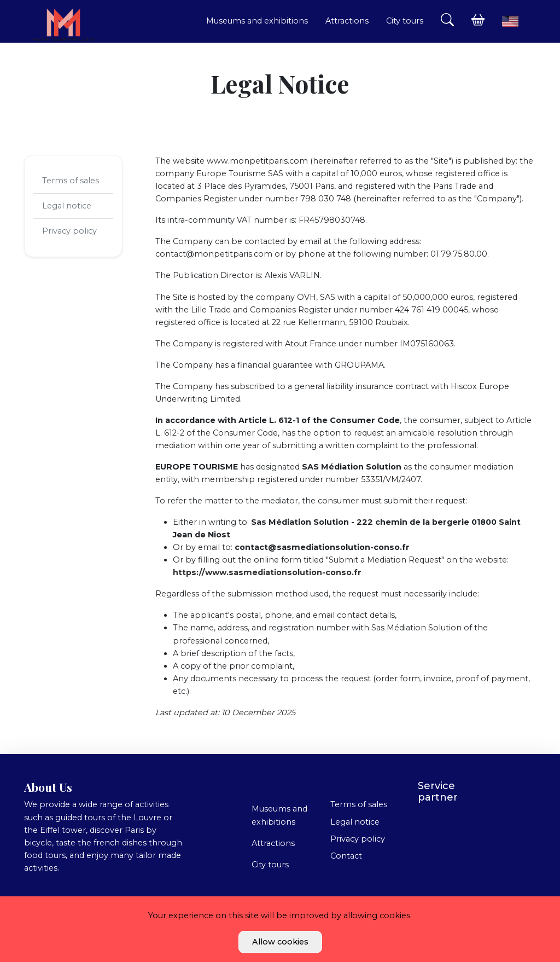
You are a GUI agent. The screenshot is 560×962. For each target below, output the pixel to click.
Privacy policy (69, 231)
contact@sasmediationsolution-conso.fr (322, 547)
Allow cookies (280, 942)
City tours (405, 21)
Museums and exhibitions (257, 21)
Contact (346, 856)
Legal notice (67, 206)
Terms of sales (71, 181)
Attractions (347, 21)
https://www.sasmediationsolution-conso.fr (267, 572)
